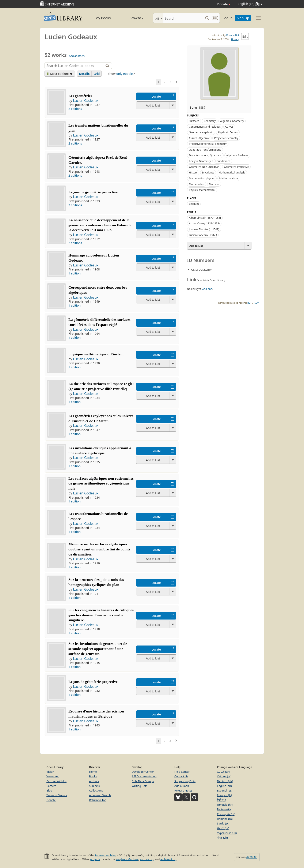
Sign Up (243, 18)
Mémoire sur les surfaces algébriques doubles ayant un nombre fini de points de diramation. (99, 549)
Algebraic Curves (228, 132)
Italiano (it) (224, 809)
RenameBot (233, 35)
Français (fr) (224, 795)
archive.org (147, 859)
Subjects (94, 786)
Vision (50, 772)
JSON (257, 303)
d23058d (252, 857)
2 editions (75, 109)
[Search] (183, 18)
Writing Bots (140, 786)
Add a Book (182, 786)
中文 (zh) (222, 838)
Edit (245, 36)
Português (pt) (226, 814)
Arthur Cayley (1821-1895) (204, 223)
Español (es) (225, 790)
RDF (250, 303)
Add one (207, 289)
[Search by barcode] (215, 18)
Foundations (223, 161)
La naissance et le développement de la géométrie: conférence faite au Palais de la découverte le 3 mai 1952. (100, 225)
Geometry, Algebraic (201, 132)
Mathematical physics (202, 178)
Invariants (208, 173)
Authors (94, 781)
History (235, 39)
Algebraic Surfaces (237, 155)
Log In (227, 18)
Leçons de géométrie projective (93, 192)
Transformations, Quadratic (205, 155)
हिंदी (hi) (221, 800)
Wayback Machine (127, 859)
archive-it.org (169, 859)
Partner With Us (56, 781)
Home (93, 772)
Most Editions (58, 74)
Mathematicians (229, 178)
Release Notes (183, 790)
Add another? (77, 56)
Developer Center (143, 772)
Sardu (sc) (223, 823)
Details (84, 74)
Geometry (210, 121)
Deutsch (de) (225, 781)
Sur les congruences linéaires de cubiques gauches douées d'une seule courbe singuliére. (101, 615)
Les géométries (80, 96)
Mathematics (197, 184)
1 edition (75, 273)
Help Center (182, 772)
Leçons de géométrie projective (93, 682)
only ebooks (125, 74)
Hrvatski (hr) (225, 805)
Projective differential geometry (208, 144)
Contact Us (181, 776)
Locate (156, 96)
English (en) (224, 786)
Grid (97, 74)
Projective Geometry (226, 138)
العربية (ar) (223, 772)
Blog (49, 790)
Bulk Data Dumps (143, 781)
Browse (132, 18)
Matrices (214, 184)
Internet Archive (105, 855)
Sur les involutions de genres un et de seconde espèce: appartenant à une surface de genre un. (98, 649)
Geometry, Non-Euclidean (204, 167)
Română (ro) (225, 819)
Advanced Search (100, 795)
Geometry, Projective (236, 167)
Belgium (194, 204)
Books (93, 776)
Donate (224, 4)
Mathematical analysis (232, 173)
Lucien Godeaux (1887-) (203, 235)
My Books (103, 18)
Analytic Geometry (200, 161)
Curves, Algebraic (199, 138)
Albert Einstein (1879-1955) (205, 218)
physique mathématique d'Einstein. (96, 354)
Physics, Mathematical (202, 190)
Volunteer (53, 776)
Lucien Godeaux (86, 101)
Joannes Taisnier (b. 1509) (204, 229)
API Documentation (144, 776)
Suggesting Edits (185, 781)
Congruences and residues (205, 127)
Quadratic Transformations (205, 150)
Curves (229, 127)
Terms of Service (57, 795)
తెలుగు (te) (223, 828)
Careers (51, 786)
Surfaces (194, 121)
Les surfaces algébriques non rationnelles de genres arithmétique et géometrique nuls (101, 483)
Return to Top (98, 800)
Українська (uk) (227, 833)
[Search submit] (207, 18)
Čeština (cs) (224, 776)
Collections (96, 790)
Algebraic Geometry (232, 121)
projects (95, 859)
